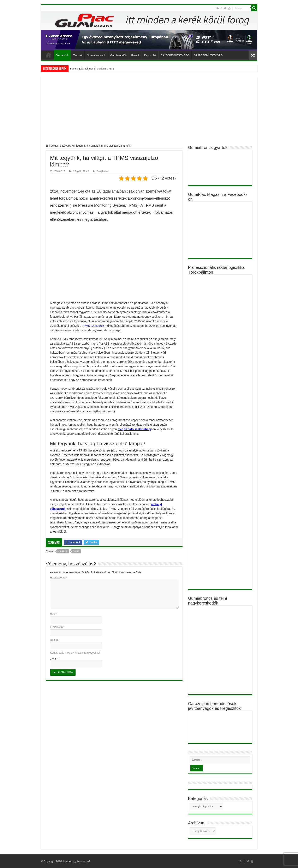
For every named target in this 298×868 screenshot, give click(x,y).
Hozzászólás (59, 578)
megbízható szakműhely (134, 429)
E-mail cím (57, 627)
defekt (63, 551)
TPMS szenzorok (93, 326)
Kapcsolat (150, 55)
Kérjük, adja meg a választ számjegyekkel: (75, 653)
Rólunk (135, 55)
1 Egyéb (65, 146)
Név (53, 614)
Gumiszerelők (118, 55)
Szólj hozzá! (103, 171)
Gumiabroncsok (96, 55)
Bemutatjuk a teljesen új (83, 69)
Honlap (54, 640)
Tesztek (78, 55)
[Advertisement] (149, 113)
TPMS (86, 171)
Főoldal (48, 55)
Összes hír (62, 55)
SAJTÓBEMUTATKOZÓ (175, 55)
